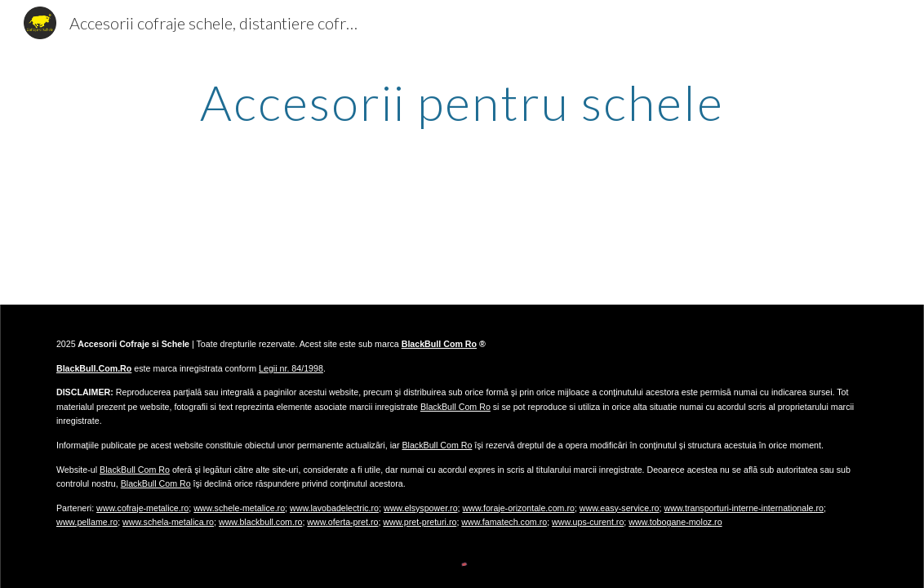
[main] (462, 102)
